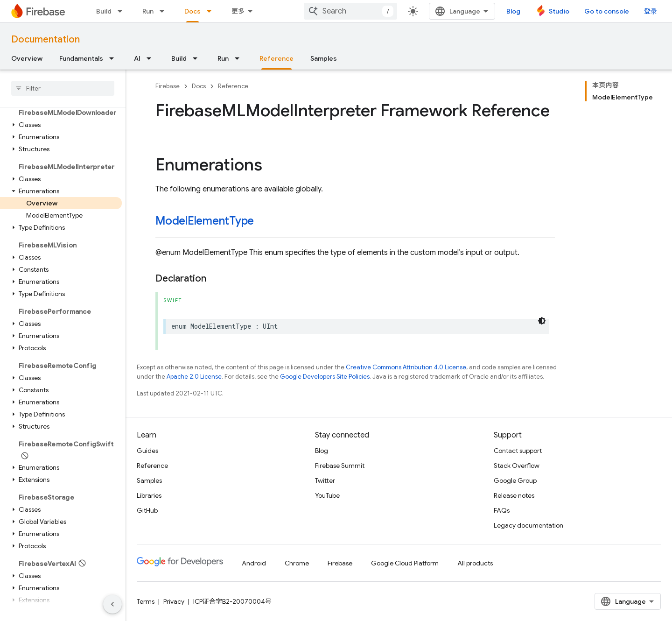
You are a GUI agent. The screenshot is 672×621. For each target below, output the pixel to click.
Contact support (518, 451)
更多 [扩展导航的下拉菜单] (238, 11)
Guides (147, 451)
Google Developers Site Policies (325, 377)
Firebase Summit (340, 466)
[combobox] (350, 11)
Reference (233, 86)
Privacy (174, 601)
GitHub (147, 510)
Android (254, 563)
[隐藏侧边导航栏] (112, 604)
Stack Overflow (517, 466)
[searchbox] (63, 88)
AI (137, 58)
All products (475, 563)
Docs (199, 86)
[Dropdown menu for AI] (152, 58)
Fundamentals (81, 58)
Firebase (168, 86)
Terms (146, 601)
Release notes (514, 495)
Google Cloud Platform (405, 563)
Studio (559, 11)
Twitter (325, 480)
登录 (651, 11)
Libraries (149, 495)
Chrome (297, 563)
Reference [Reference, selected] (276, 58)
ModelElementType (205, 221)
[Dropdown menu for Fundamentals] (114, 58)
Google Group (515, 480)
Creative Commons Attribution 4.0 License (406, 367)
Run (148, 11)
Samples (324, 58)
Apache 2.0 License (194, 377)
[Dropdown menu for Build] (123, 11)
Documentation (45, 39)
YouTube (327, 495)
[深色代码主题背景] (542, 321)
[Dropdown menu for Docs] (212, 11)
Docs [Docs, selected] (192, 11)
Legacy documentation (528, 525)
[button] (61, 125)
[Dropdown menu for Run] (165, 11)
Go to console (607, 11)
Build (104, 11)
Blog (513, 11)
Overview (27, 58)
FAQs (502, 510)
